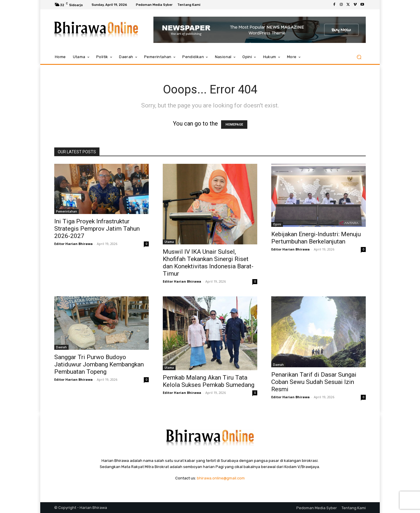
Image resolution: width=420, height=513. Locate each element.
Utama (169, 242)
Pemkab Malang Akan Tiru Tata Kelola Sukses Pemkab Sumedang (209, 381)
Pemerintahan (66, 211)
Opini (277, 224)
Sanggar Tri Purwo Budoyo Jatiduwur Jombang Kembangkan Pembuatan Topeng (99, 364)
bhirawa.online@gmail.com (221, 478)
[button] (359, 57)
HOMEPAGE (234, 125)
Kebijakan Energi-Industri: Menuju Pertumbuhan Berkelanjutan (316, 238)
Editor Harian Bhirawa (73, 244)
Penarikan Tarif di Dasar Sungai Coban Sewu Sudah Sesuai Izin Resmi (314, 382)
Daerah (61, 347)
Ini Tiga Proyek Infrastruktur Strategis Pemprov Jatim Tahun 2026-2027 (97, 229)
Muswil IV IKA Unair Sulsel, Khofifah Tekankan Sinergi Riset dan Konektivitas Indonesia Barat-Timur (208, 263)
